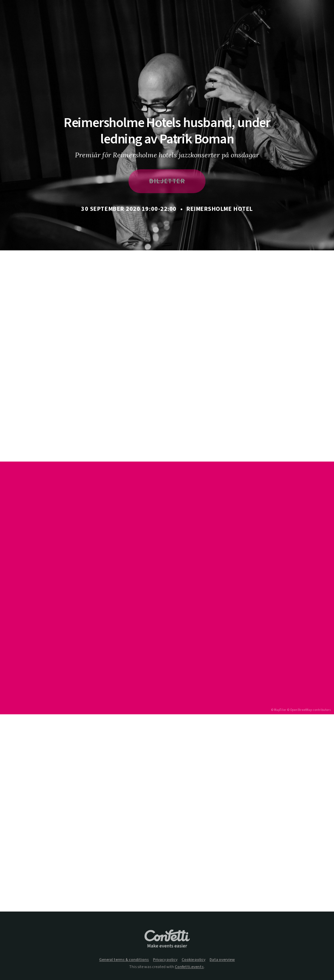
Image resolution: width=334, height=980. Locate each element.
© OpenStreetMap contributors (309, 710)
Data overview (222, 960)
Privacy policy (165, 960)
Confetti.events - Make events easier (167, 939)
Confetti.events (189, 967)
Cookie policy (194, 960)
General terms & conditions (124, 960)
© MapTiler (279, 710)
